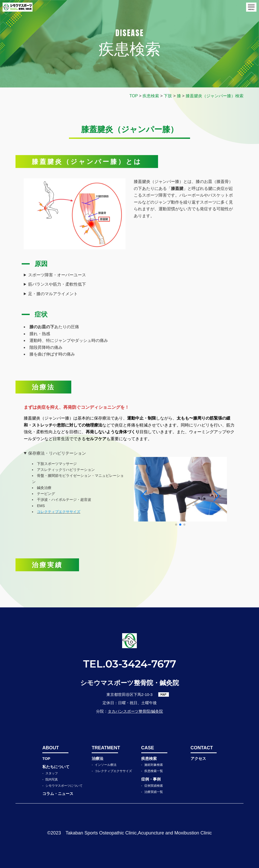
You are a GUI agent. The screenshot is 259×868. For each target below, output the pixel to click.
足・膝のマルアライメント (53, 294)
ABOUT (51, 748)
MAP (163, 694)
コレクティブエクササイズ (113, 771)
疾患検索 (149, 758)
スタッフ (52, 773)
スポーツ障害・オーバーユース (57, 275)
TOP (46, 758)
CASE (148, 748)
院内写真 (52, 779)
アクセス (198, 758)
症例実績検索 (154, 786)
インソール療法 (106, 765)
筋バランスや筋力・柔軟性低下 (57, 284)
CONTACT (202, 748)
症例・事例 (151, 779)
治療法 (97, 758)
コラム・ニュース (58, 794)
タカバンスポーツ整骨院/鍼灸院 (135, 711)
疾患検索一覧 (154, 771)
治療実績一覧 (154, 792)
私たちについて (56, 767)
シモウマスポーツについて (64, 786)
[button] (176, 525)
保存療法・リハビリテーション (57, 453)
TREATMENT (105, 748)
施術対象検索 (154, 765)
